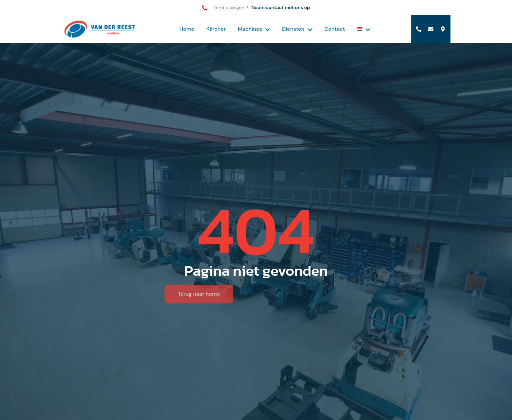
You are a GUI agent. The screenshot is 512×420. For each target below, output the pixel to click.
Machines (254, 29)
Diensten (297, 29)
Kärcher (216, 29)
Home (187, 29)
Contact (335, 29)
